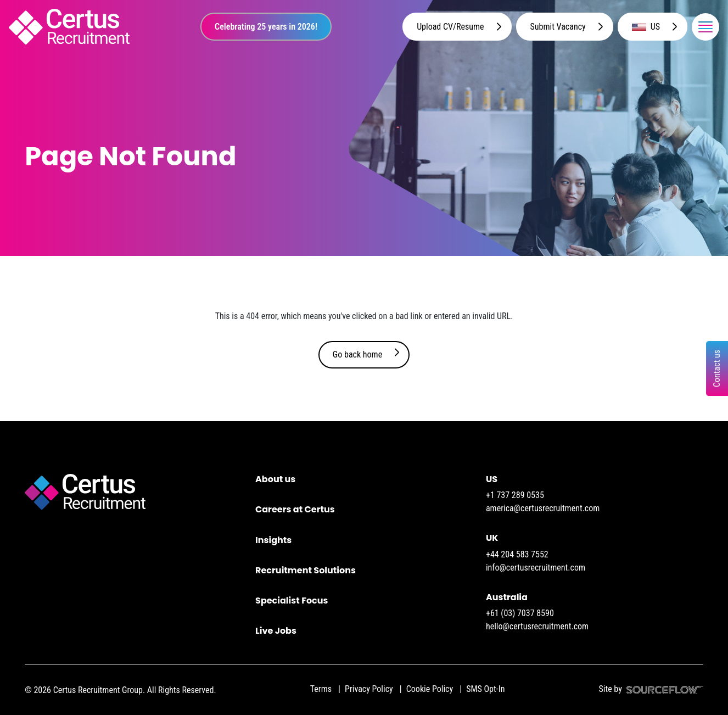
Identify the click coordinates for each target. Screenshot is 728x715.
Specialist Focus (292, 601)
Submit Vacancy (558, 27)
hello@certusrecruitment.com (537, 626)
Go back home (357, 354)
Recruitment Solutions (306, 570)
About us (275, 479)
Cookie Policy (430, 689)
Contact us (717, 368)
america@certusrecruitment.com (543, 508)
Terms (321, 689)
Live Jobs (276, 631)
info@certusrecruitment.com (536, 568)
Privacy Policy (369, 689)
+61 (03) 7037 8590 (520, 613)
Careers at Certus (295, 509)
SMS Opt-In (485, 689)
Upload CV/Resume (450, 27)
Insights (273, 540)
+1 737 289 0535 (515, 495)
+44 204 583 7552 (517, 554)
